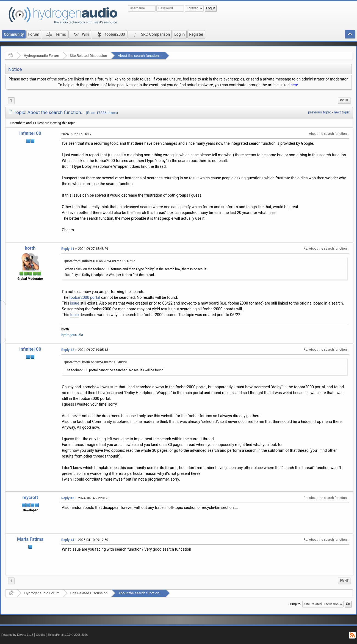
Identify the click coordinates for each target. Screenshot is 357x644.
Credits (41, 635)
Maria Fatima (30, 539)
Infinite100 (30, 133)
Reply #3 (68, 498)
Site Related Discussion (88, 56)
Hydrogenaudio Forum (41, 56)
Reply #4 (68, 540)
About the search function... (139, 56)
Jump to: (295, 604)
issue (75, 303)
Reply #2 (68, 350)
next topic (342, 112)
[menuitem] (344, 101)
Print (344, 100)
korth (30, 248)
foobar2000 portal (85, 297)
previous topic (319, 112)
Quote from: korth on (95, 362)
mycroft (30, 497)
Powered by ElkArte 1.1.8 (17, 635)
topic (74, 315)
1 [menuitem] (11, 101)
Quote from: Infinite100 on (99, 261)
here (294, 85)
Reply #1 (68, 249)
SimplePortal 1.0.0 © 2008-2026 (68, 635)
